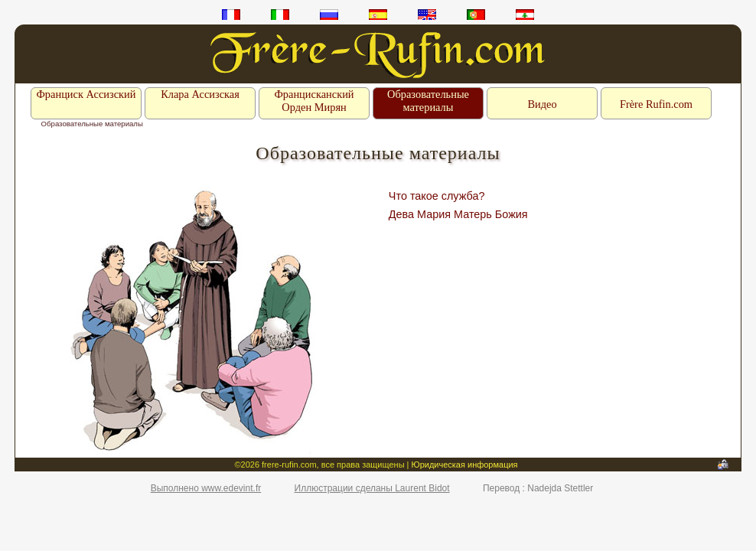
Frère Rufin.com (656, 104)
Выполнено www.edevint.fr (206, 488)
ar (525, 15)
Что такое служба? (437, 196)
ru (329, 15)
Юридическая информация (465, 465)
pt (476, 15)
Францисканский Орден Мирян (314, 101)
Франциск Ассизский (86, 94)
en (427, 15)
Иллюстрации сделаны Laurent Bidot (372, 488)
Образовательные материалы (428, 101)
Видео (542, 104)
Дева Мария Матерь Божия (458, 214)
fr (231, 15)
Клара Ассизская (200, 94)
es (378, 15)
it (280, 15)
